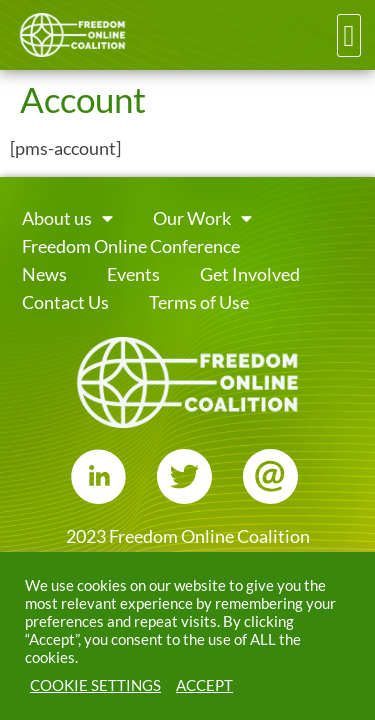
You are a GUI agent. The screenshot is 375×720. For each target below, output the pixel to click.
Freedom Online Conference (131, 246)
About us (67, 219)
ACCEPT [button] (204, 685)
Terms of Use (199, 302)
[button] (349, 35)
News (44, 274)
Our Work (202, 219)
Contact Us (65, 302)
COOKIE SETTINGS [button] (95, 685)
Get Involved (250, 274)
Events (133, 274)
